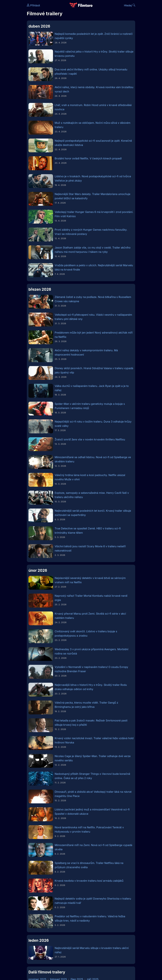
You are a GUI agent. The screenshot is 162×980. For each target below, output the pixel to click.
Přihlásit (33, 5)
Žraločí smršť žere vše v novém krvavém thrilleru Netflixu (90, 439)
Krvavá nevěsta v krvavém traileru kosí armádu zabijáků (89, 881)
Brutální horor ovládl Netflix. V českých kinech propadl (88, 158)
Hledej (130, 5)
